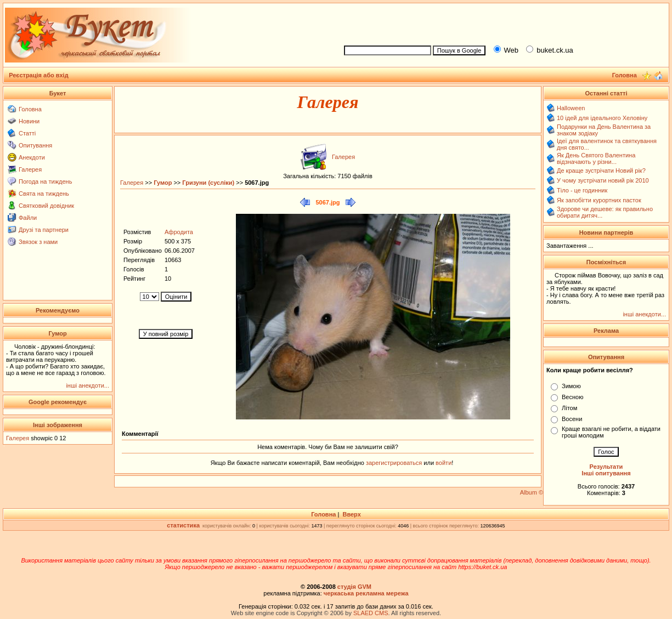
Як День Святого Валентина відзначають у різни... (596, 158)
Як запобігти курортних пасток (599, 200)
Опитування (35, 145)
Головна (30, 109)
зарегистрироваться (395, 463)
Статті (27, 133)
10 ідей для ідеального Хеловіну (602, 118)
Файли (28, 218)
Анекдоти (32, 157)
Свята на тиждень (44, 194)
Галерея (30, 169)
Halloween (571, 108)
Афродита (179, 232)
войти (443, 463)
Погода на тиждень (45, 181)
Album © (532, 492)
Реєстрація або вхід (39, 75)
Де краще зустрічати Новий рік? (601, 171)
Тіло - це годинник (582, 190)
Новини (29, 121)
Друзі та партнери (44, 230)
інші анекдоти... (87, 385)
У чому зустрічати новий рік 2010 (603, 180)
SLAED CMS (371, 613)
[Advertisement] (501, 22)
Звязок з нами (38, 242)
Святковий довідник (46, 206)
